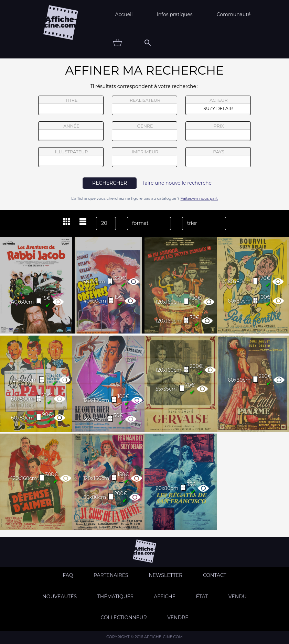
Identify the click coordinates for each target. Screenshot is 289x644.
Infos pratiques (175, 14)
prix (218, 131)
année (71, 131)
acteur (218, 106)
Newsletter (165, 575)
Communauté (234, 14)
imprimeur (144, 157)
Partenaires (111, 575)
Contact (215, 575)
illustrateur (71, 157)
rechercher (110, 183)
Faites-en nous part (199, 198)
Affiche (165, 597)
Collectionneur (124, 618)
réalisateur (144, 106)
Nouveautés (60, 597)
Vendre (178, 618)
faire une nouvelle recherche (177, 183)
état (202, 597)
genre (145, 132)
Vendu (238, 597)
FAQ (68, 575)
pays (218, 158)
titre (71, 106)
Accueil (124, 14)
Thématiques (115, 597)
